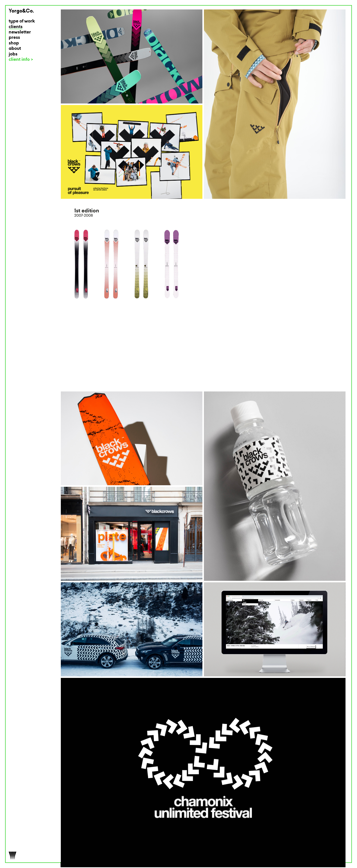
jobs (13, 54)
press (14, 38)
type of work (22, 21)
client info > (21, 60)
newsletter (20, 32)
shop (14, 43)
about (15, 49)
